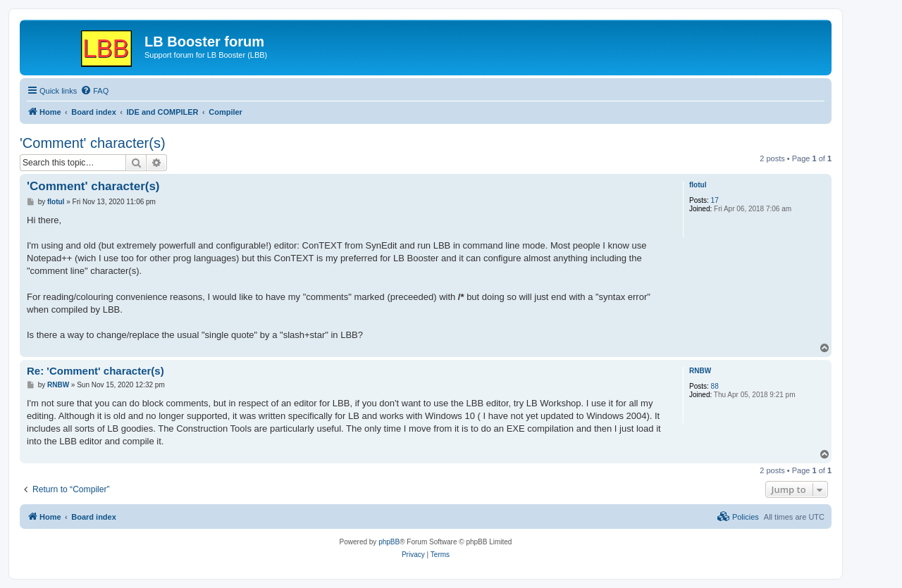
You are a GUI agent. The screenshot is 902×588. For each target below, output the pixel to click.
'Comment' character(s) (93, 143)
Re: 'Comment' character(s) (95, 371)
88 (715, 386)
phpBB (389, 542)
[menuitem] (94, 91)
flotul (698, 185)
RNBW (700, 371)
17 (715, 200)
